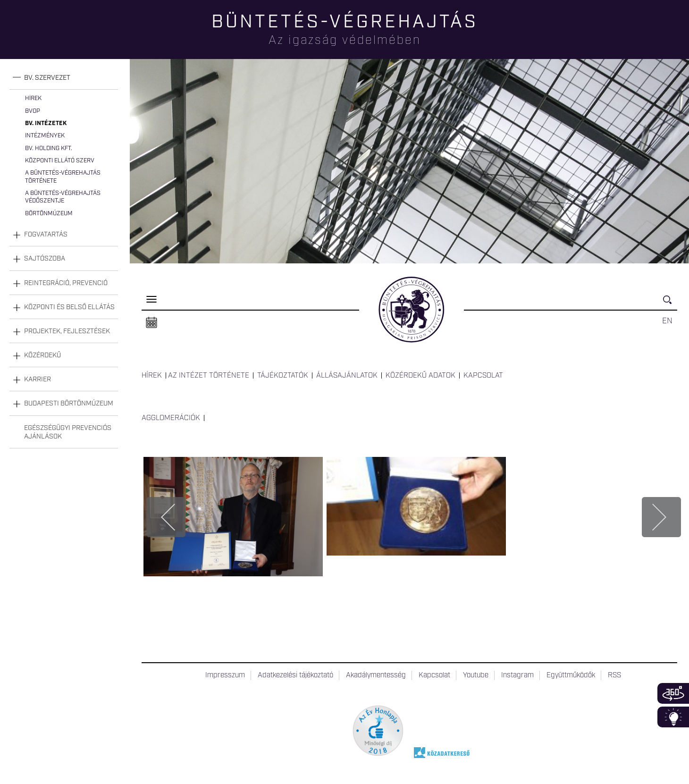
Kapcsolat (483, 376)
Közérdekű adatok (420, 376)
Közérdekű (42, 355)
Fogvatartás (46, 235)
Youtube (476, 675)
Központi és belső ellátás (69, 307)
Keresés (670, 304)
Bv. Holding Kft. (49, 148)
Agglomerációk (171, 418)
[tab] (64, 78)
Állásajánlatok (347, 376)
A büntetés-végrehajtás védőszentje (63, 197)
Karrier (38, 379)
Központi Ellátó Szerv (60, 161)
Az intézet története (209, 376)
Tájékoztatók (283, 376)
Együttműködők (571, 675)
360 (673, 693)
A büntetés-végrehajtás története (63, 177)
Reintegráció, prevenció (66, 283)
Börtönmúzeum (49, 214)
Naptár (151, 323)
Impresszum (225, 675)
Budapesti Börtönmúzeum (69, 404)
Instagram (517, 675)
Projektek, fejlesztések (67, 331)
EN (667, 321)
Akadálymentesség (376, 675)
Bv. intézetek (46, 123)
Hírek (33, 98)
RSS (614, 675)
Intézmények (45, 136)
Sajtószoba (45, 259)
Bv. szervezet (47, 78)
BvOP (33, 111)
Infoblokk (673, 717)
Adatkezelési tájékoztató (295, 675)
